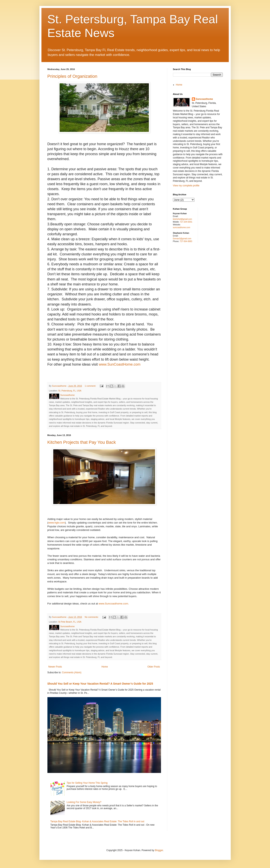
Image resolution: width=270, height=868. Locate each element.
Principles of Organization (72, 76)
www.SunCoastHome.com (120, 364)
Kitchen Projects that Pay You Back (82, 442)
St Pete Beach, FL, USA (70, 622)
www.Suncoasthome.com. (114, 604)
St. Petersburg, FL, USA (70, 391)
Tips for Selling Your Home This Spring (87, 783)
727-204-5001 (186, 222)
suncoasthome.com (182, 227)
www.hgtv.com (57, 523)
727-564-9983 (186, 241)
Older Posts (154, 667)
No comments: (92, 617)
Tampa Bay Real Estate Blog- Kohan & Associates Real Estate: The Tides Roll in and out (97, 821)
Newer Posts (55, 667)
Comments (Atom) (72, 672)
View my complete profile (186, 186)
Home (105, 667)
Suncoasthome (204, 99)
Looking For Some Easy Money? (84, 802)
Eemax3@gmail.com (182, 239)
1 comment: (91, 386)
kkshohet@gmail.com (183, 219)
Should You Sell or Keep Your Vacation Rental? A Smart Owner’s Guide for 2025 (100, 684)
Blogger (159, 850)
